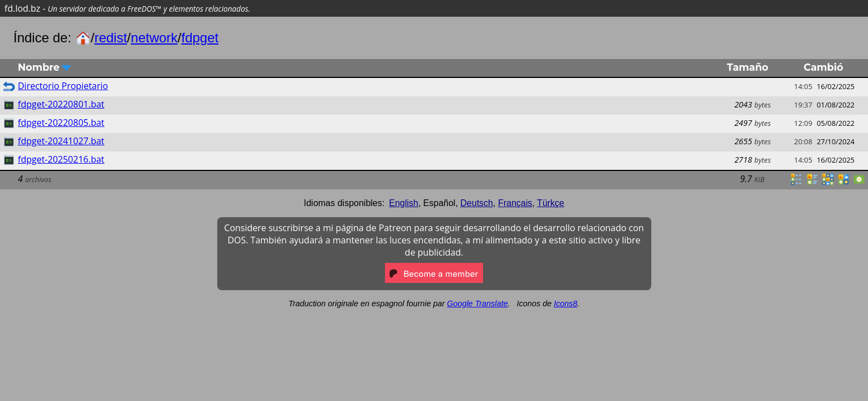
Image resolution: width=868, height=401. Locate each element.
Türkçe (551, 203)
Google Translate (477, 304)
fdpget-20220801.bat (61, 104)
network (154, 38)
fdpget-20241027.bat (61, 141)
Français (515, 203)
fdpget (200, 38)
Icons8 (565, 304)
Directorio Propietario (63, 86)
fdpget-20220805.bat (61, 123)
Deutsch (477, 203)
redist (111, 38)
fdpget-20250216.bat (61, 159)
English (403, 203)
